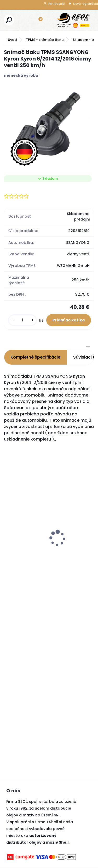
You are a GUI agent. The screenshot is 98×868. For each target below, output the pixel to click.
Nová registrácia (86, 4)
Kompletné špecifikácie (35, 357)
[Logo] (73, 20)
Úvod (12, 40)
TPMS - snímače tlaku (45, 40)
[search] (9, 20)
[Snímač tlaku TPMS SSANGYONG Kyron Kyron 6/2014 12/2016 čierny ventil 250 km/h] (49, 127)
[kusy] (22, 320)
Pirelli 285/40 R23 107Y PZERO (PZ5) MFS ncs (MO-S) (29, 531)
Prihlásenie (56, 4)
